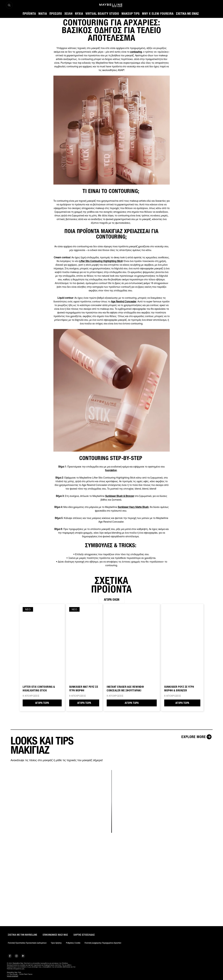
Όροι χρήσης (56, 943)
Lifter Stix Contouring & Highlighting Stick (39, 689)
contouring (136, 52)
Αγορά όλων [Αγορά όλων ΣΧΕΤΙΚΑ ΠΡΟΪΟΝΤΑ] (112, 600)
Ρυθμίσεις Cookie (73, 943)
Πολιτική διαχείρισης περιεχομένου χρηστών (103, 943)
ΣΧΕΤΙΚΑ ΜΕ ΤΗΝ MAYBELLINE (22, 935)
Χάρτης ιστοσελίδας (84, 935)
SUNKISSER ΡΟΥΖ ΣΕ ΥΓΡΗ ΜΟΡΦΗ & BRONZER (179, 689)
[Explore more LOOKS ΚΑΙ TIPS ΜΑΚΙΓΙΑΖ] (197, 737)
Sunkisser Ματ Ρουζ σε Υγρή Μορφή (84, 689)
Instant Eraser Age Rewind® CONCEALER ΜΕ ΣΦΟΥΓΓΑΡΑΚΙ (125, 689)
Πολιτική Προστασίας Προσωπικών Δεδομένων (27, 943)
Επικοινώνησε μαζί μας (55, 935)
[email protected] (13, 976)
